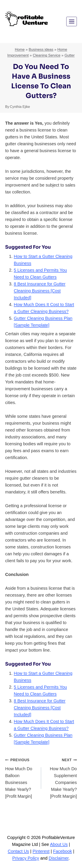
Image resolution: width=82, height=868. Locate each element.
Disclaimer (59, 858)
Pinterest (41, 851)
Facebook (62, 851)
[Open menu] (72, 21)
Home (20, 50)
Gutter (70, 55)
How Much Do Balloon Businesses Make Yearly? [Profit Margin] (21, 777)
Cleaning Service (47, 55)
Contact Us (18, 851)
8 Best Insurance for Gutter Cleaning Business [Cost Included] (40, 291)
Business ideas (41, 50)
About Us (59, 844)
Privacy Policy (26, 858)
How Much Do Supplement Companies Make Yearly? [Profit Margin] (61, 777)
